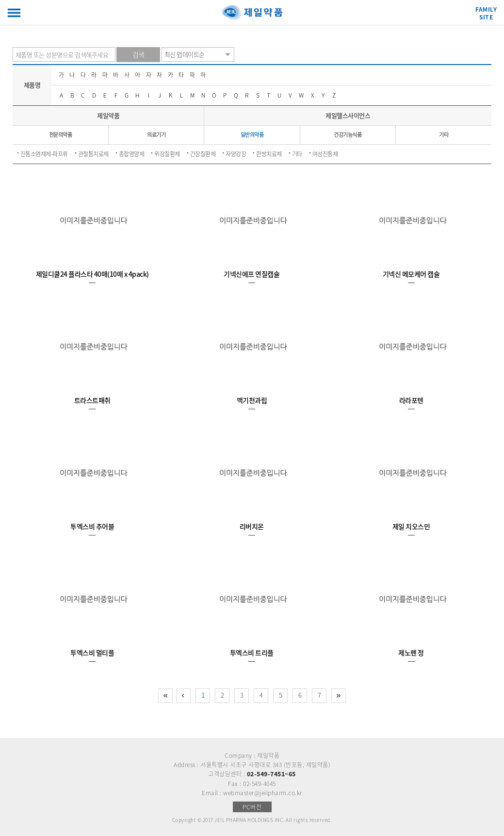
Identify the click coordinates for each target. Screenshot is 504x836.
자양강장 (236, 154)
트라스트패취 (92, 400)
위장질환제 (167, 154)
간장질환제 (203, 154)
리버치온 (252, 526)
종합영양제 (132, 154)
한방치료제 (269, 154)
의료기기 (156, 135)
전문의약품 (61, 135)
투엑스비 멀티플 (92, 652)
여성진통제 (325, 154)
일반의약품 (252, 135)
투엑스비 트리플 (252, 652)
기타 (444, 135)
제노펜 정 (411, 652)
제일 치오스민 (411, 526)
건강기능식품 (348, 135)
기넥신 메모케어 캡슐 (411, 274)
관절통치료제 (93, 154)
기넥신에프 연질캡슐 (252, 274)
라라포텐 (411, 400)
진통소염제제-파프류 (44, 154)
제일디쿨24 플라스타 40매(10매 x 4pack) (92, 274)
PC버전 (252, 807)
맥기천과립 (252, 400)
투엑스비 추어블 (92, 526)
